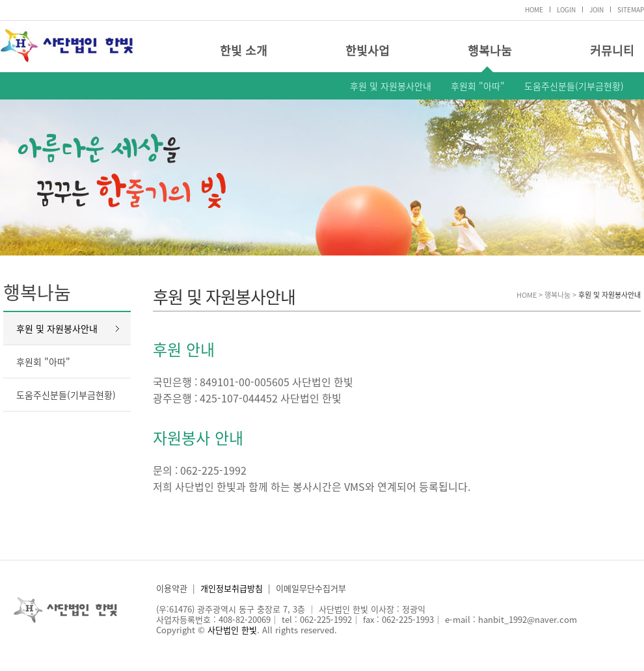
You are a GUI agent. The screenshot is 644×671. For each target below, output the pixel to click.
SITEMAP (631, 9)
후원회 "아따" (478, 86)
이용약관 (172, 588)
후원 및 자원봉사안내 (391, 86)
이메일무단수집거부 (311, 588)
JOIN (597, 9)
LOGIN (566, 9)
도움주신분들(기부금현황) (574, 86)
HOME (534, 9)
